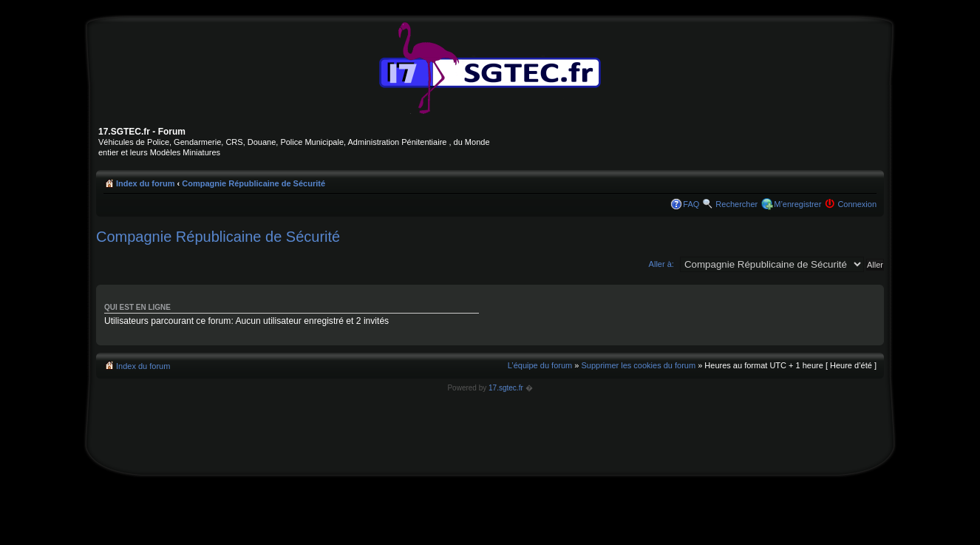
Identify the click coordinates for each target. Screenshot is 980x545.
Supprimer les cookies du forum (638, 365)
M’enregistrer (797, 204)
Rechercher (736, 204)
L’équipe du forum (540, 365)
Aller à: (661, 264)
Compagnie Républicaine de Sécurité (253, 183)
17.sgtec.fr (506, 388)
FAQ (691, 204)
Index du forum (145, 183)
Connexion (857, 204)
